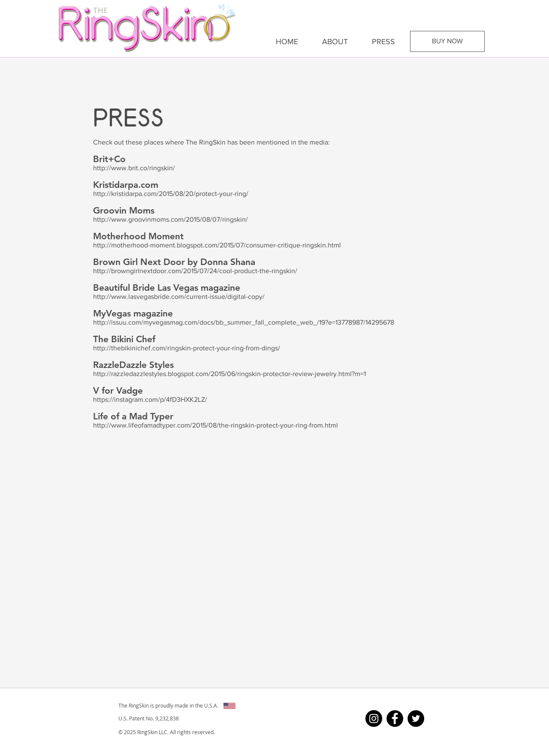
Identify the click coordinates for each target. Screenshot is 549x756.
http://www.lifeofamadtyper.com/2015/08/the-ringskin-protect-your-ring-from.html (216, 425)
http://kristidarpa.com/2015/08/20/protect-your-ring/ (171, 194)
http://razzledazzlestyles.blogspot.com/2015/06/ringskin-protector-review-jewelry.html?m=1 (229, 374)
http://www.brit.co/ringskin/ (134, 168)
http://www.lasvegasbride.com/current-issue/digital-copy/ (179, 297)
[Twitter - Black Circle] (416, 718)
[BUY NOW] (447, 41)
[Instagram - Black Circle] (374, 718)
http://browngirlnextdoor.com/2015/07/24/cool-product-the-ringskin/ (195, 271)
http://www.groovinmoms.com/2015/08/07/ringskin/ (170, 219)
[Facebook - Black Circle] (395, 718)
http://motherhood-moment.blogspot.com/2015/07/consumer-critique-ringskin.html (217, 245)
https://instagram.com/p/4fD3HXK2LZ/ (150, 399)
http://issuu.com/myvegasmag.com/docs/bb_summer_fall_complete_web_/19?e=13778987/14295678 (244, 322)
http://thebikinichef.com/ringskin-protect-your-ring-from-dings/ (187, 348)
